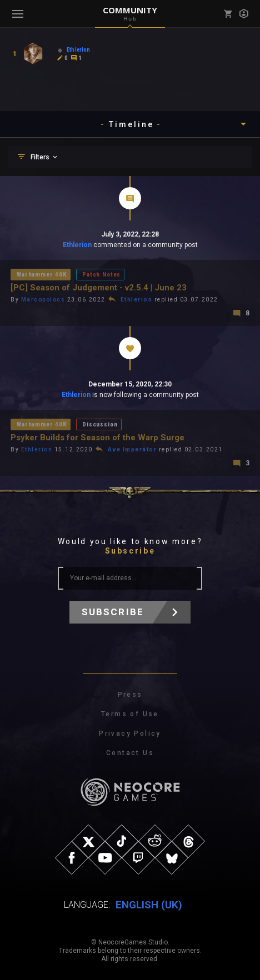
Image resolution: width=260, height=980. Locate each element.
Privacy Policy (130, 733)
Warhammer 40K (42, 275)
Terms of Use (130, 714)
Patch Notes (101, 275)
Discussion (100, 424)
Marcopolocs (43, 300)
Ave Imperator (132, 449)
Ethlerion (77, 245)
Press (130, 695)
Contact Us (130, 753)
